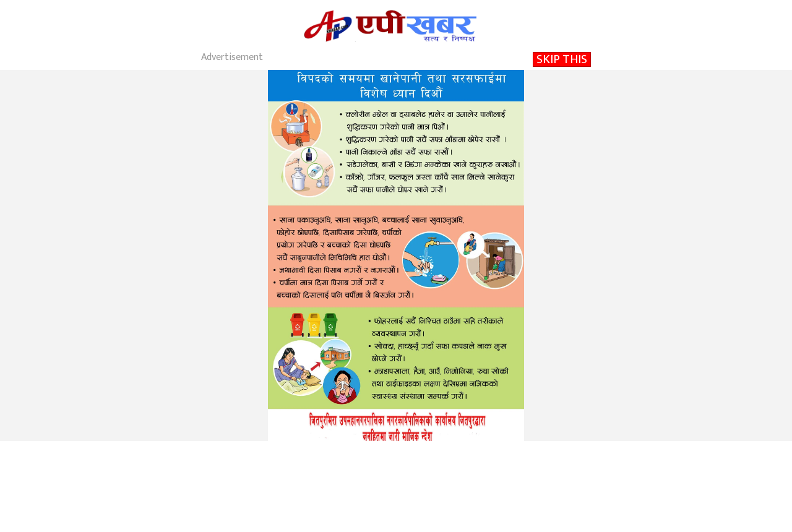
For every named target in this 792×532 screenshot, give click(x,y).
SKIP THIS (562, 59)
